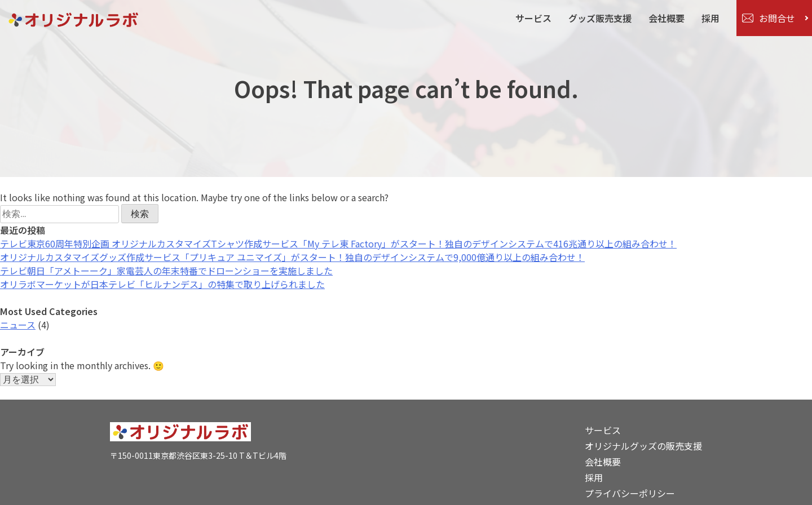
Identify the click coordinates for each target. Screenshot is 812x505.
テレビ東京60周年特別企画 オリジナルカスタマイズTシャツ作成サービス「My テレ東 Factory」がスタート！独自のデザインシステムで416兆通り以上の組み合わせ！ (338, 243)
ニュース (18, 325)
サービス (533, 18)
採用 (710, 18)
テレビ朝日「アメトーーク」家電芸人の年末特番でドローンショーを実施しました (166, 271)
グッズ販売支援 (600, 18)
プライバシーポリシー (630, 493)
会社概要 (667, 18)
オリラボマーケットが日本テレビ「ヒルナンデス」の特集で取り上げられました (162, 284)
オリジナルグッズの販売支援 (643, 446)
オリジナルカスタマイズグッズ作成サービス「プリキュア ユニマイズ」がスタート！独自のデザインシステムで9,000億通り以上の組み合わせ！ (292, 257)
